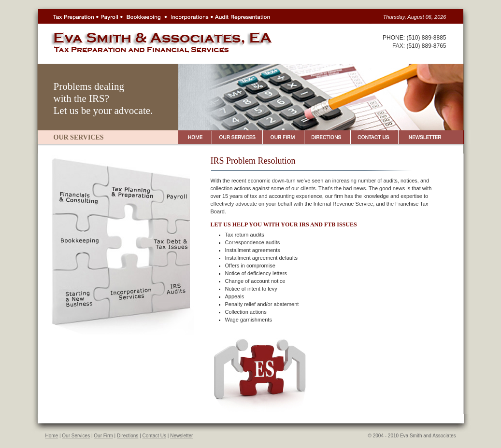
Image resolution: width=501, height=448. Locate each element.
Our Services (76, 436)
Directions (128, 436)
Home (52, 436)
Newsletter (181, 436)
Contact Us (154, 436)
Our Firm (103, 436)
